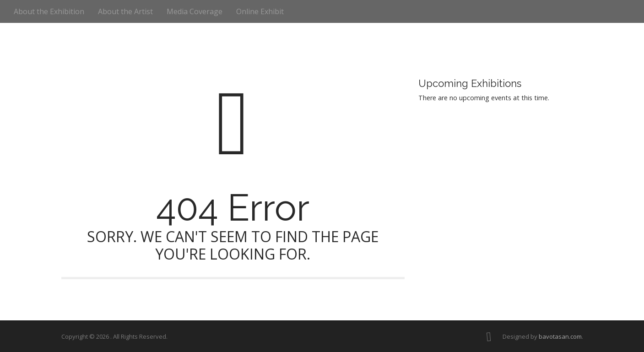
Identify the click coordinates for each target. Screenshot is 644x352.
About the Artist (125, 11)
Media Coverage (195, 11)
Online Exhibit (260, 11)
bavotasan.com (560, 336)
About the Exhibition (49, 11)
